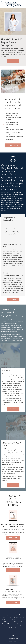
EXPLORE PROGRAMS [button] (13, 145)
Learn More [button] (13, 299)
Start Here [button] (13, 61)
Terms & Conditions (13, 639)
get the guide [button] (13, 538)
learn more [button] (13, 409)
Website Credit (13, 641)
